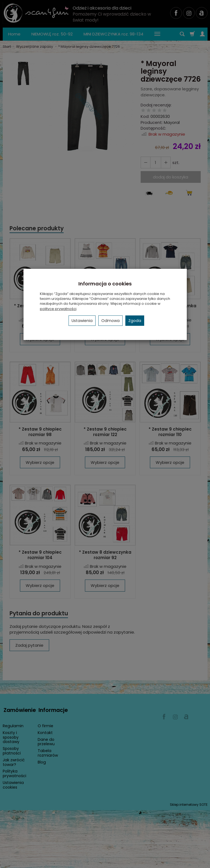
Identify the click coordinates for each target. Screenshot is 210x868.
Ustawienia (82, 321)
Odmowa (110, 321)
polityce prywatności (58, 309)
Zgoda (135, 321)
